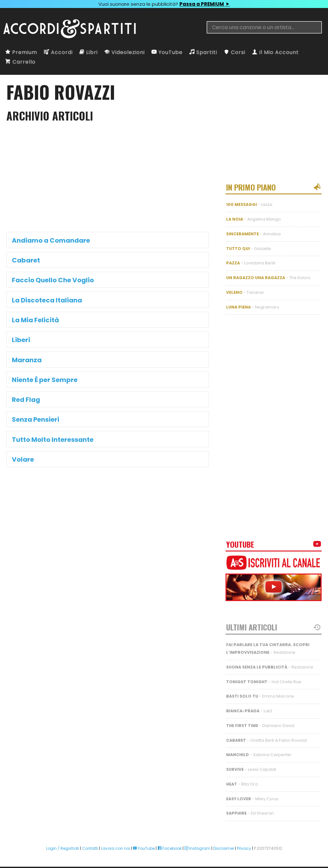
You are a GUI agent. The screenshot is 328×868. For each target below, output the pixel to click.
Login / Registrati (63, 837)
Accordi (58, 52)
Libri (89, 52)
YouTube (167, 52)
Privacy (244, 837)
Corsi (235, 52)
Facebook (170, 837)
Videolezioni (125, 52)
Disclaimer (224, 837)
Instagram (197, 837)
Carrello (20, 62)
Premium (21, 52)
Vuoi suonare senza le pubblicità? (164, 4)
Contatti (90, 837)
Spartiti (203, 52)
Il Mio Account (275, 52)
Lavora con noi (115, 837)
